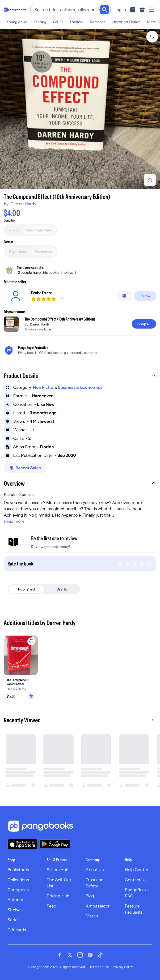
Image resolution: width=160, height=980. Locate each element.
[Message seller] (125, 296)
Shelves (15, 910)
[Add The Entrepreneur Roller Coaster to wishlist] (31, 641)
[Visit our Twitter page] (70, 955)
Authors (15, 900)
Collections (18, 880)
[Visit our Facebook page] (60, 955)
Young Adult (17, 22)
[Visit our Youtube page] (90, 955)
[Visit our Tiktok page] (100, 955)
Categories (18, 890)
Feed (52, 906)
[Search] (105, 10)
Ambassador (98, 906)
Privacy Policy (123, 967)
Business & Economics (80, 387)
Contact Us (136, 880)
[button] (80, 376)
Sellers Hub (58, 870)
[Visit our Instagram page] (80, 955)
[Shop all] (144, 324)
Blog (90, 896)
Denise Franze (42, 293)
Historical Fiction (126, 22)
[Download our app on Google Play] (55, 844)
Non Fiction (44, 387)
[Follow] (145, 296)
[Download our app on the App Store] (23, 844)
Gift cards (17, 930)
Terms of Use (99, 967)
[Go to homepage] (15, 10)
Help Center (137, 870)
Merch (92, 916)
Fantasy (40, 22)
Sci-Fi (58, 22)
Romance (98, 22)
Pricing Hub (58, 896)
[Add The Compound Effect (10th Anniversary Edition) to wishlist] (152, 37)
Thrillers (76, 22)
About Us (95, 870)
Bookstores (18, 870)
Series (13, 920)
